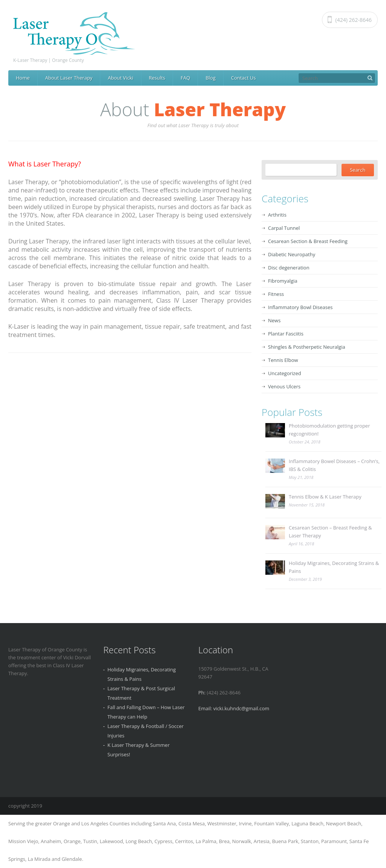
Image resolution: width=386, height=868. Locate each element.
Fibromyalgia (283, 281)
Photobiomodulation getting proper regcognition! (329, 430)
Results (157, 78)
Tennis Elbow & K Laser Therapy (325, 497)
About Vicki (120, 78)
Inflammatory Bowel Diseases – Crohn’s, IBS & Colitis (334, 465)
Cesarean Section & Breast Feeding (308, 241)
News (274, 320)
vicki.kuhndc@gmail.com (241, 708)
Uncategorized (285, 373)
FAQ (185, 78)
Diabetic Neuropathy (292, 254)
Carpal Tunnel (284, 228)
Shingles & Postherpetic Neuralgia (307, 347)
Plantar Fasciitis (286, 334)
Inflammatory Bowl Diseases (300, 307)
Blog (211, 78)
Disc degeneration (289, 268)
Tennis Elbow (283, 360)
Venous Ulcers (284, 386)
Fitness (276, 294)
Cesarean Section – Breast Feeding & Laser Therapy (330, 532)
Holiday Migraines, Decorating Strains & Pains (334, 567)
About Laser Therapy (69, 78)
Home (23, 78)
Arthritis (277, 215)
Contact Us (244, 78)
